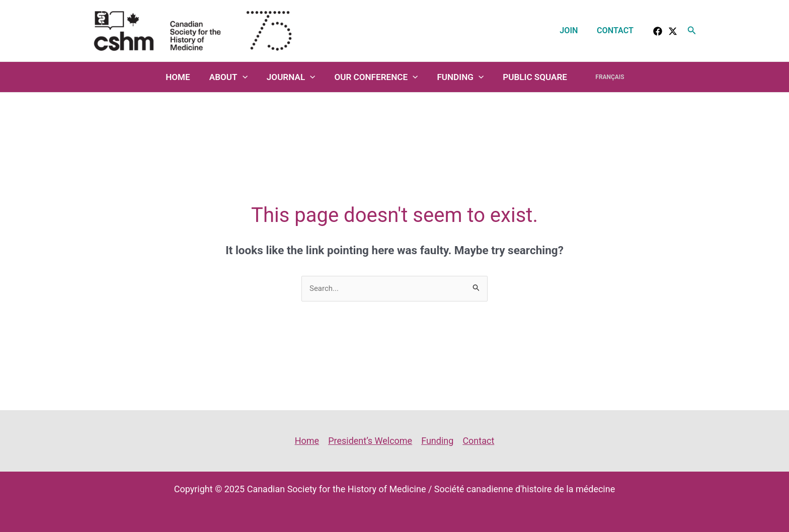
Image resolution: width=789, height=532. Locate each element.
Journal (295, 77)
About (234, 77)
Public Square (533, 77)
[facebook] (658, 31)
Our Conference (378, 77)
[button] (692, 30)
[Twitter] (673, 31)
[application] (248, 77)
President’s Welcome (370, 441)
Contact (617, 30)
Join (573, 30)
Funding (460, 77)
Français (604, 77)
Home (185, 77)
